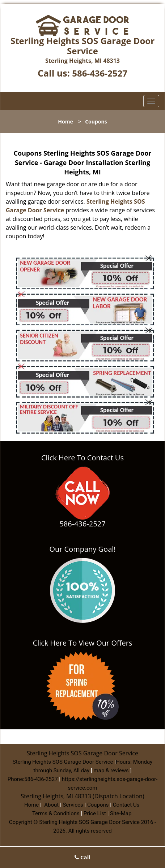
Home (65, 121)
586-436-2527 (100, 73)
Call (82, 857)
